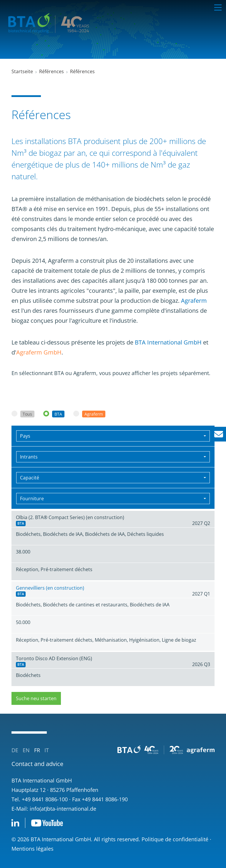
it (47, 750)
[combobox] (113, 436)
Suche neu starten (36, 698)
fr (37, 750)
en (26, 750)
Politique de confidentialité (175, 839)
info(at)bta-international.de (63, 809)
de (15, 750)
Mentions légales (33, 849)
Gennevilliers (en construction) (50, 588)
